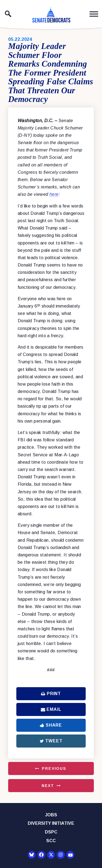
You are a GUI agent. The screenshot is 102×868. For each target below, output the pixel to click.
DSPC (51, 832)
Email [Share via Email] (51, 709)
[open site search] (8, 14)
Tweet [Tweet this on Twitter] (51, 741)
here (54, 194)
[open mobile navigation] (94, 14)
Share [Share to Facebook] (51, 725)
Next (48, 786)
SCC (51, 841)
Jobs (51, 815)
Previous (54, 768)
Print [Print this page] (51, 694)
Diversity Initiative (51, 823)
